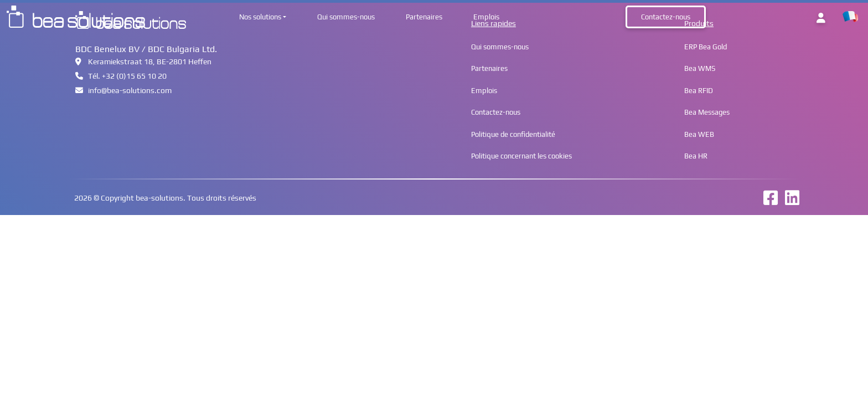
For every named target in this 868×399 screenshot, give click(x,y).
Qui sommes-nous (346, 17)
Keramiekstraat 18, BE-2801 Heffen (143, 62)
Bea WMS (700, 68)
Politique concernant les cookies (521, 156)
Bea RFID (699, 91)
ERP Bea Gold (706, 47)
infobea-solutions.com (123, 90)
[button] (850, 17)
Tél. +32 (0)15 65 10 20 (121, 76)
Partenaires (424, 17)
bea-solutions (159, 198)
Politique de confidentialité (513, 134)
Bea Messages (707, 112)
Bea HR (696, 156)
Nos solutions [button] (260, 17)
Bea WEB (699, 134)
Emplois (486, 17)
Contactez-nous (666, 17)
